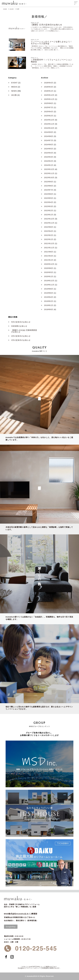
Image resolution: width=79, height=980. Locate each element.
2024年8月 (49, 136)
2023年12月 (49, 169)
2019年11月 (49, 285)
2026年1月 (49, 91)
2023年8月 (49, 186)
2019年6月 (49, 293)
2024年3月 (49, 157)
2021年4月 (49, 256)
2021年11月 (49, 248)
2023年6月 (49, 194)
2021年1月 (49, 260)
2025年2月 (49, 116)
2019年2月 (49, 301)
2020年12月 (49, 264)
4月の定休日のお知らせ (21, 336)
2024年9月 (49, 132)
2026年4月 (49, 83)
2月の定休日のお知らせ (21, 340)
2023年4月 (49, 202)
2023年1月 (49, 215)
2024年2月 (49, 161)
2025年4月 (49, 112)
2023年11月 (49, 173)
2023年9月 (49, 182)
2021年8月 (49, 252)
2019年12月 (49, 281)
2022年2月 (49, 235)
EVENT (14, 83)
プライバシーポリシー (33, 968)
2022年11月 (49, 223)
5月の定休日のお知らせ (21, 322)
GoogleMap (11, 927)
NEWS (14, 91)
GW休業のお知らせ (19, 326)
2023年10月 (49, 178)
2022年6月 (49, 227)
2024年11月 (49, 124)
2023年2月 (49, 211)
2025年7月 (49, 107)
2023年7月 (49, 190)
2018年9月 (49, 309)
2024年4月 (49, 153)
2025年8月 (49, 103)
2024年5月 (49, 149)
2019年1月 (49, 305)
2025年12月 (49, 95)
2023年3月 (49, 206)
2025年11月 (49, 99)
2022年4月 (49, 231)
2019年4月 (49, 297)
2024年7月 (49, 140)
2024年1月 (49, 165)
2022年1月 (49, 239)
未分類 (14, 95)
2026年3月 (49, 87)
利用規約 (45, 968)
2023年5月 (49, 198)
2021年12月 (49, 243)
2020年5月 (49, 272)
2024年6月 (49, 145)
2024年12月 (49, 120)
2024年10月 (49, 128)
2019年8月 (49, 289)
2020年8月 (49, 268)
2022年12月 (49, 219)
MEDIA (14, 87)
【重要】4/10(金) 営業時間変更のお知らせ (24, 331)
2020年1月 (49, 276)
